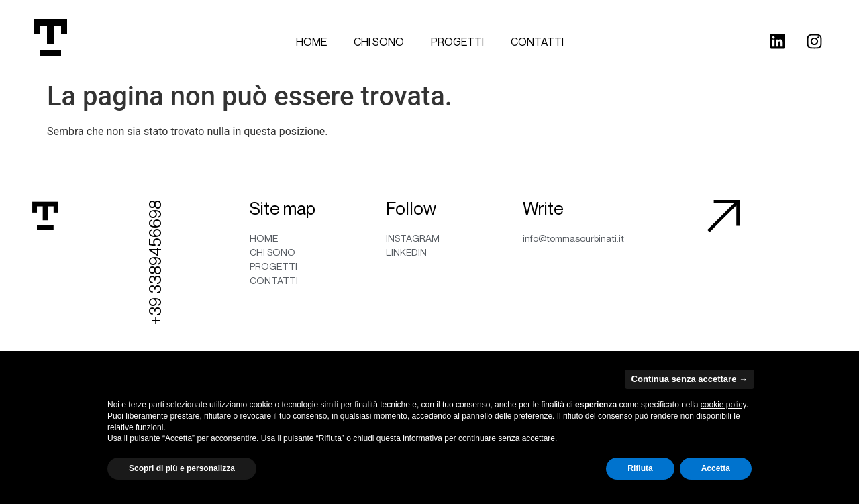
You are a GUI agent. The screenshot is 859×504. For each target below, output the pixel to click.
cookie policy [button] (723, 405)
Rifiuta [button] (640, 468)
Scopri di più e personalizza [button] (182, 468)
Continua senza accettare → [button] (690, 379)
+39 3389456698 (155, 262)
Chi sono (379, 42)
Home (311, 42)
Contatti (537, 42)
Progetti (457, 42)
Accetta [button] (716, 468)
